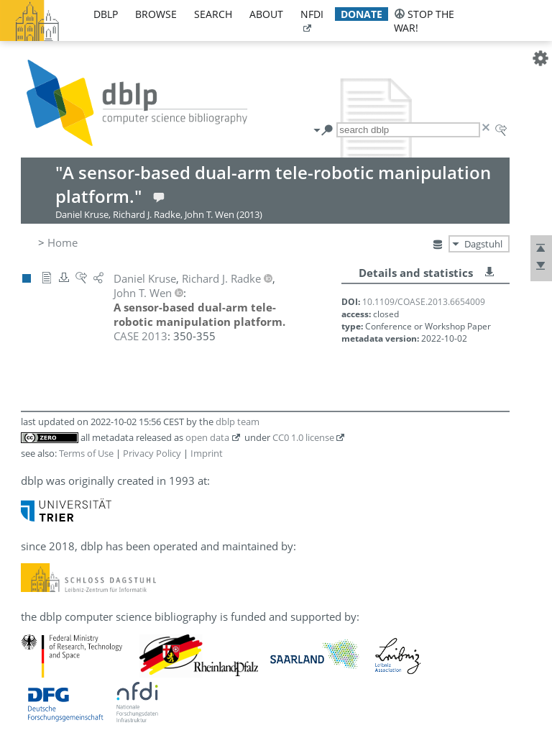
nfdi (312, 14)
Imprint (207, 453)
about (266, 14)
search (213, 14)
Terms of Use (86, 453)
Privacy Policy (152, 453)
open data (207, 437)
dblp (106, 14)
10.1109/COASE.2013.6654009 (424, 302)
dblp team (238, 422)
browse (156, 14)
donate (362, 14)
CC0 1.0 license (303, 437)
